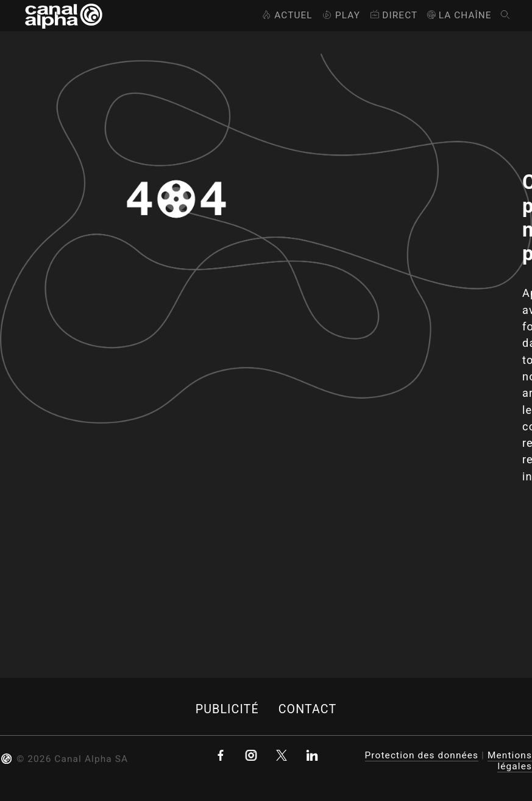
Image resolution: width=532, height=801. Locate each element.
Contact (308, 709)
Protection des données (422, 755)
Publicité (227, 709)
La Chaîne (459, 15)
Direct (393, 15)
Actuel (286, 15)
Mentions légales (510, 761)
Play (340, 15)
